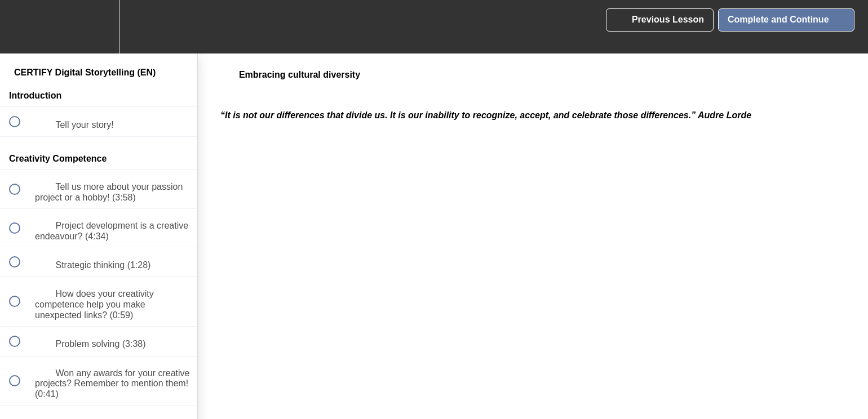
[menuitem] (99, 27)
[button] (21, 27)
